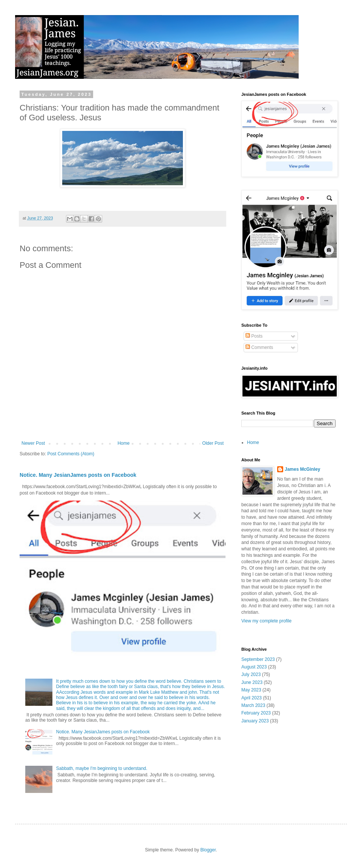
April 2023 (252, 698)
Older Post (213, 443)
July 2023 (251, 674)
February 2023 (256, 713)
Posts (254, 336)
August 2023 (254, 667)
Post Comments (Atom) (71, 454)
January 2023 (255, 721)
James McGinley (302, 469)
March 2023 (253, 705)
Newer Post (33, 443)
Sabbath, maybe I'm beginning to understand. (102, 768)
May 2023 (251, 690)
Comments (259, 347)
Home (124, 443)
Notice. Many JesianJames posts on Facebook (78, 475)
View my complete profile (266, 621)
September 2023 (258, 659)
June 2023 (252, 682)
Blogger (208, 850)
